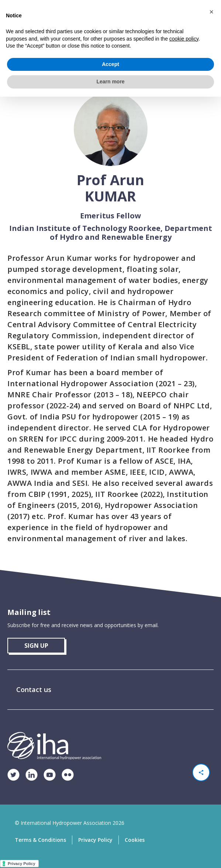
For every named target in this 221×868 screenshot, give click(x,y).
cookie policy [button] (184, 39)
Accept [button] (111, 64)
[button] (211, 12)
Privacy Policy (95, 840)
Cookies (135, 840)
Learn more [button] (110, 82)
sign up (36, 646)
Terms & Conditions (40, 840)
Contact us (34, 689)
